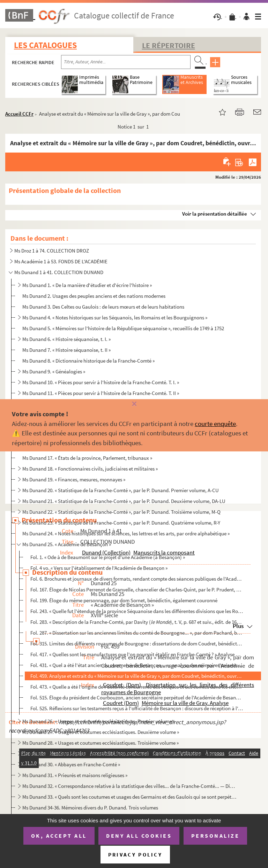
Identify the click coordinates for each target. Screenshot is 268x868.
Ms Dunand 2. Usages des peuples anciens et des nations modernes (94, 296)
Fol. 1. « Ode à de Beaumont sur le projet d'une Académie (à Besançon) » (108, 557)
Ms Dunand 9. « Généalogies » (54, 371)
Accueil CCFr (19, 114)
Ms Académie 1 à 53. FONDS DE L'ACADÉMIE (61, 261)
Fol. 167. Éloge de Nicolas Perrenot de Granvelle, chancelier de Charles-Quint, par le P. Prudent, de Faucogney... (137, 590)
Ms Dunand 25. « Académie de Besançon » (67, 544)
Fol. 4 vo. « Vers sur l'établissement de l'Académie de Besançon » (99, 568)
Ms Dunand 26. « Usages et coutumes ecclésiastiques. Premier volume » (99, 721)
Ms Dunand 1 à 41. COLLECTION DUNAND (59, 272)
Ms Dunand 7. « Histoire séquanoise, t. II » (66, 350)
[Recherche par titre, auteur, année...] (126, 62)
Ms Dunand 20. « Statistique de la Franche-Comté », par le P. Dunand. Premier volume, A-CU (121, 490)
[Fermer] (134, 404)
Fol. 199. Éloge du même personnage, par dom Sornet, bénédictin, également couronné (124, 600)
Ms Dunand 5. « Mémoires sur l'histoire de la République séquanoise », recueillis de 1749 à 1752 (123, 328)
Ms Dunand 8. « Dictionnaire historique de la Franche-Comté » (88, 361)
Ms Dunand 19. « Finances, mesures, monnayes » (74, 479)
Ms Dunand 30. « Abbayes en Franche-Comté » (71, 764)
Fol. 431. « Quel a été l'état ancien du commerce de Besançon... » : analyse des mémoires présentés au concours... (137, 665)
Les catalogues (45, 45)
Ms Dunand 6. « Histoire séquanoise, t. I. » (66, 339)
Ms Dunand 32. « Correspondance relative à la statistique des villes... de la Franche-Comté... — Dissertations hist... (129, 786)
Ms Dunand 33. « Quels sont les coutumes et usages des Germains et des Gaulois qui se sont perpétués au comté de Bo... (129, 797)
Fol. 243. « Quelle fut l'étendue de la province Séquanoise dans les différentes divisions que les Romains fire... (137, 611)
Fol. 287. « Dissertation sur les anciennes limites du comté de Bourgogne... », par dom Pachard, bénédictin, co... (137, 633)
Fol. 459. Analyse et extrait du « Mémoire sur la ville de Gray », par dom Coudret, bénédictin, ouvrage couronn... (137, 676)
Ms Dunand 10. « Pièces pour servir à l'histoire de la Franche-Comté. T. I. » (101, 382)
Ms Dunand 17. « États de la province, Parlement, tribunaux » (87, 458)
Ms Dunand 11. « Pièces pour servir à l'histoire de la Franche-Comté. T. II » (101, 393)
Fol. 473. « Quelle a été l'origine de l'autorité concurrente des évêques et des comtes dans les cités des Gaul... (137, 687)
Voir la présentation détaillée (215, 214)
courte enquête (215, 424)
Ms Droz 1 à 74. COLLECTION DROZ (52, 251)
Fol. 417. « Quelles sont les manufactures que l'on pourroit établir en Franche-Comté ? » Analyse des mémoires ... (137, 654)
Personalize (215, 836)
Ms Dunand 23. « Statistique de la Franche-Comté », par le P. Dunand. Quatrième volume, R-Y (121, 523)
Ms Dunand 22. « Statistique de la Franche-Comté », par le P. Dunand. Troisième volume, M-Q (121, 512)
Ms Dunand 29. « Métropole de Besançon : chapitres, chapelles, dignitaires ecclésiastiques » (120, 754)
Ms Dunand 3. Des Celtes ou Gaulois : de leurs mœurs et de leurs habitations (103, 307)
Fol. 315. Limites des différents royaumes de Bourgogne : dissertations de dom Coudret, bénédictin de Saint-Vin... (137, 644)
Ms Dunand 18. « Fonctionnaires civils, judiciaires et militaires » (90, 469)
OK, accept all (59, 836)
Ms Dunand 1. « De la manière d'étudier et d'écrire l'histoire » (87, 285)
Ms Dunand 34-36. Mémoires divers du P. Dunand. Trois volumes (90, 808)
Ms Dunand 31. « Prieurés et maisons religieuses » (75, 775)
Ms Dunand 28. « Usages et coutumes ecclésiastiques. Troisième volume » (100, 743)
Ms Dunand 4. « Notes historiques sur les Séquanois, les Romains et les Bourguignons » (115, 317)
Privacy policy (135, 855)
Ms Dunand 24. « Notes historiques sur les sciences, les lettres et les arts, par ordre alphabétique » (126, 533)
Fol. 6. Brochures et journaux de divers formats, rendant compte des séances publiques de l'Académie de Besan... (137, 579)
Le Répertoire (169, 45)
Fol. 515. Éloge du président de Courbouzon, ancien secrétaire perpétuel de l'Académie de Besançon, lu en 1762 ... (137, 697)
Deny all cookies (139, 836)
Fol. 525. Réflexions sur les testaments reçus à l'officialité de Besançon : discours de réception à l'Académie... (137, 708)
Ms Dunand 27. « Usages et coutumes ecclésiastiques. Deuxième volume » (101, 732)
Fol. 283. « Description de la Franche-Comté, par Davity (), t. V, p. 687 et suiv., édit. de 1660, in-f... (137, 622)
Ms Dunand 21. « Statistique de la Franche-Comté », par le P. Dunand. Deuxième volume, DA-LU (124, 501)
